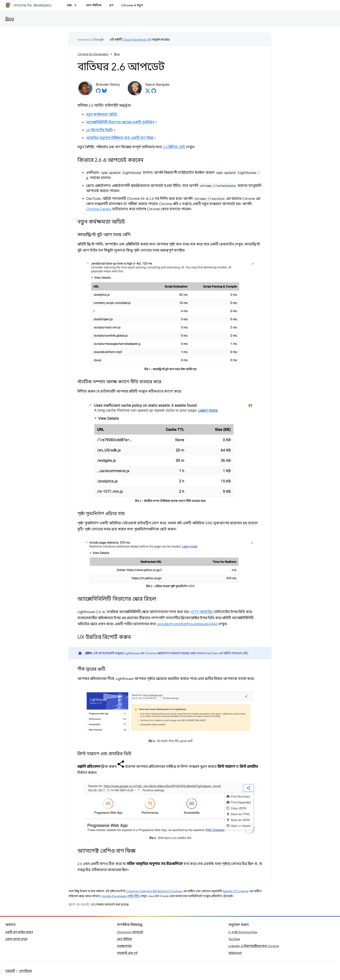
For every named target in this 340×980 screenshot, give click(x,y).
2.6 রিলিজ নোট (174, 147)
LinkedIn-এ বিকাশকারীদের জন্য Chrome (254, 946)
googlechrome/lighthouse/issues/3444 (187, 624)
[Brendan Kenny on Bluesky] (104, 92)
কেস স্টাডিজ (94, 5)
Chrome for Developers (93, 54)
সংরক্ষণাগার (124, 946)
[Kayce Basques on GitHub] (154, 92)
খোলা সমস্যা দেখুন (16, 939)
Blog (10, 19)
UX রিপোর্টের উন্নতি (99, 130)
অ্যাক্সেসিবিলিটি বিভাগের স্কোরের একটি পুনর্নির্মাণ (120, 122)
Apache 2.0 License (235, 891)
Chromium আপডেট (130, 932)
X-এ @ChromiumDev (243, 932)
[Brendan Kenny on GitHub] (98, 92)
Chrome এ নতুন (132, 5)
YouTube (234, 939)
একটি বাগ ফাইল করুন (19, 932)
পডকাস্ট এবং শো (127, 953)
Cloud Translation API (137, 39)
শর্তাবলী (10, 971)
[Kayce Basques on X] (148, 92)
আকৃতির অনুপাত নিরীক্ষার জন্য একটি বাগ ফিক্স (120, 138)
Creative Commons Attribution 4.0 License (154, 891)
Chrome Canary (99, 209)
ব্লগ (111, 5)
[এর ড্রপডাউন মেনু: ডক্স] (77, 5)
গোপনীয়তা (25, 971)
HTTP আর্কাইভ (201, 612)
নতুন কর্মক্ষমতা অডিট (102, 115)
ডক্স (69, 5)
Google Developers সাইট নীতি (120, 896)
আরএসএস (235, 953)
